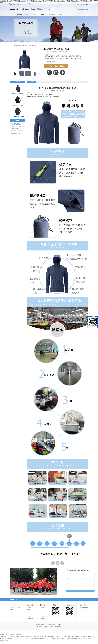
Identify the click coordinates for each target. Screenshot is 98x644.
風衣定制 (29, 614)
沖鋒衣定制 (19, 14)
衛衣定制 (29, 616)
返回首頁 (79, 5)
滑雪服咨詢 (42, 618)
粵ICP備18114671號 (58, 624)
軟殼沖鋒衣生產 (68, 88)
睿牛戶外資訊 (52, 14)
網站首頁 (12, 608)
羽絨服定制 (29, 612)
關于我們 (83, 5)
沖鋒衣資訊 (42, 614)
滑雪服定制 (28, 14)
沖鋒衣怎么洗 (43, 610)
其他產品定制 (30, 618)
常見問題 (42, 616)
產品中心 (36, 14)
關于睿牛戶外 (61, 14)
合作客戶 (43, 14)
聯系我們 (86, 5)
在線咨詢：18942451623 (56, 66)
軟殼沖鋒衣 (35, 45)
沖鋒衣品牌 (42, 612)
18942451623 (82, 10)
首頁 (12, 14)
